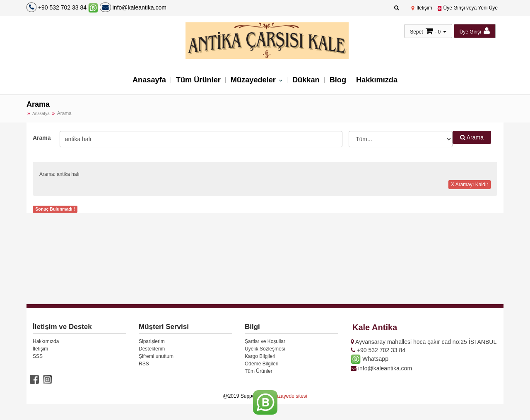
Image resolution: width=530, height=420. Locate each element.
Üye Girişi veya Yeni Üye (467, 8)
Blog (340, 80)
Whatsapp (370, 359)
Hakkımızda (381, 80)
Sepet (416, 32)
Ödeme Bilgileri (261, 364)
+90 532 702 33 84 (62, 7)
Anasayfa (145, 80)
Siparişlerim (152, 341)
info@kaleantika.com (133, 7)
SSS (38, 356)
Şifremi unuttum (156, 356)
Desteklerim (152, 349)
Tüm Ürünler (196, 80)
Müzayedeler (254, 80)
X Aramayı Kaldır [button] (470, 185)
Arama (42, 138)
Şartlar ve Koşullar (265, 341)
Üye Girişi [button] (475, 31)
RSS (144, 364)
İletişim (421, 8)
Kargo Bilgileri (260, 356)
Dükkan (307, 80)
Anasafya (41, 114)
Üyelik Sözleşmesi (265, 349)
